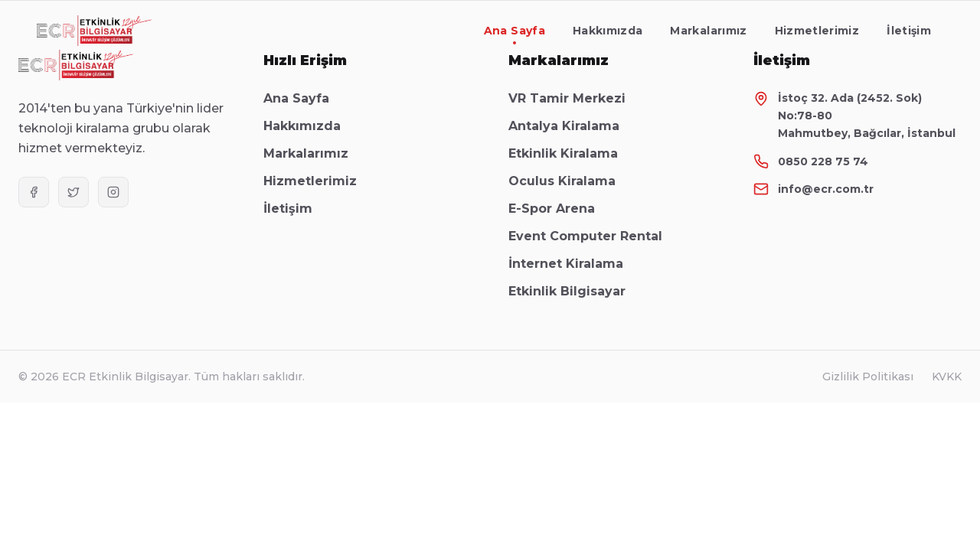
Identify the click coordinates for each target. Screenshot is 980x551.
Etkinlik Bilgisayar (575, 291)
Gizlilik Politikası (868, 377)
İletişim (909, 31)
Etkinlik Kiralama (571, 153)
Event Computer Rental (593, 236)
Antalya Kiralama (572, 126)
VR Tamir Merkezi (575, 98)
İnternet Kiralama (573, 264)
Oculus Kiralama (570, 181)
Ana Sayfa (514, 34)
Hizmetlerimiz (817, 31)
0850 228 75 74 (823, 161)
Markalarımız (708, 31)
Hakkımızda (608, 31)
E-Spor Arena (559, 209)
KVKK (947, 377)
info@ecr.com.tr (826, 189)
